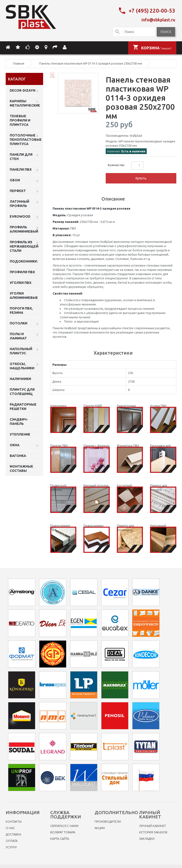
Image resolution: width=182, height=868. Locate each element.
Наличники (20, 378)
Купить (141, 178)
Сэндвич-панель (19, 421)
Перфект (18, 190)
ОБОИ (15, 179)
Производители (108, 821)
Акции (100, 827)
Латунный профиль (19, 203)
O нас (10, 827)
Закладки (147, 838)
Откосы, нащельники (22, 365)
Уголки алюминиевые (24, 295)
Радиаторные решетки (23, 406)
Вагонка (18, 455)
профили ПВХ (22, 271)
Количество (116, 164)
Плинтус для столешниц (22, 391)
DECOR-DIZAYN (23, 90)
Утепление (20, 434)
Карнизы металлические (25, 103)
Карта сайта (60, 838)
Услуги (11, 847)
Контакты (14, 821)
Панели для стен (21, 156)
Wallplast (136, 135)
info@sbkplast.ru (158, 19)
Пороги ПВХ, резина (21, 310)
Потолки (18, 323)
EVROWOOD (20, 216)
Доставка (13, 834)
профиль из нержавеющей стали (24, 246)
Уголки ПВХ (20, 282)
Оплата (12, 840)
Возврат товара (63, 832)
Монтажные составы (21, 468)
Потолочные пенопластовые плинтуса (26, 139)
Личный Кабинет (152, 825)
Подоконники (23, 261)
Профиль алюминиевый (24, 229)
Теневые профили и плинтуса (20, 120)
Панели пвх (21, 169)
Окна (15, 444)
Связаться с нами (64, 825)
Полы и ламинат (18, 335)
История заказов (153, 832)
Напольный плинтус (21, 350)
